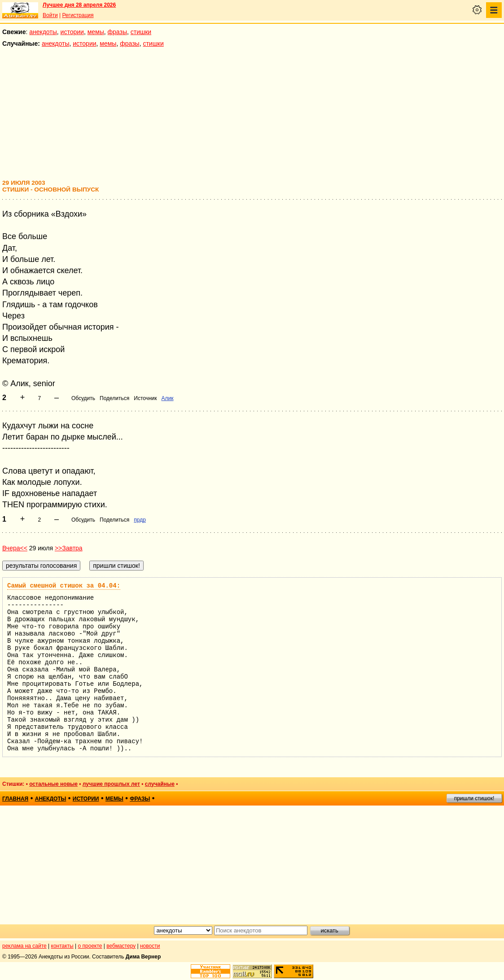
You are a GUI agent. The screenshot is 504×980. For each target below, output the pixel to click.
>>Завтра (69, 548)
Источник (145, 398)
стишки (141, 32)
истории (72, 32)
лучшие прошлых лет (111, 784)
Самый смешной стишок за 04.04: (64, 586)
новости (150, 946)
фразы (117, 32)
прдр (140, 520)
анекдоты (43, 32)
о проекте (90, 946)
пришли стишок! (474, 798)
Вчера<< (15, 548)
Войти (50, 15)
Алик (168, 398)
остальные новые (53, 784)
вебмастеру (121, 946)
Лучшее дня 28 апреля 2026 (79, 5)
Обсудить (83, 398)
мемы (96, 32)
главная (15, 799)
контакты (62, 946)
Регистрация (78, 15)
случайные (160, 784)
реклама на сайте (24, 946)
